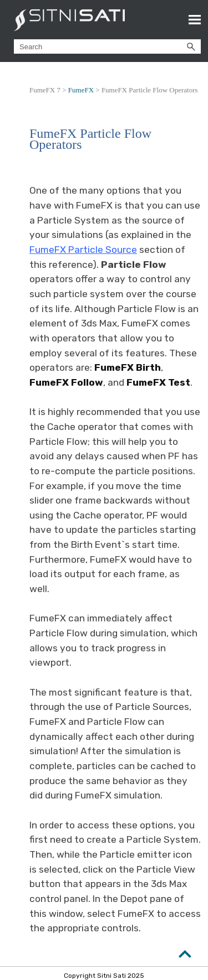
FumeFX (81, 90)
